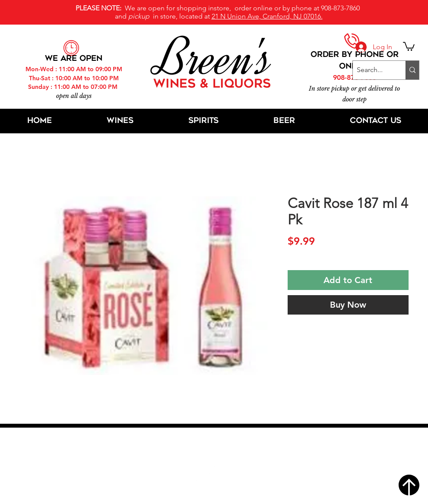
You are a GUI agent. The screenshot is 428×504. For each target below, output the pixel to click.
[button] (409, 46)
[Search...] (372, 70)
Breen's (214, 58)
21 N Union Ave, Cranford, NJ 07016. (267, 16)
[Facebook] (196, 474)
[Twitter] (217, 474)
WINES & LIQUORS (212, 85)
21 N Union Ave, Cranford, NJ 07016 (219, 447)
